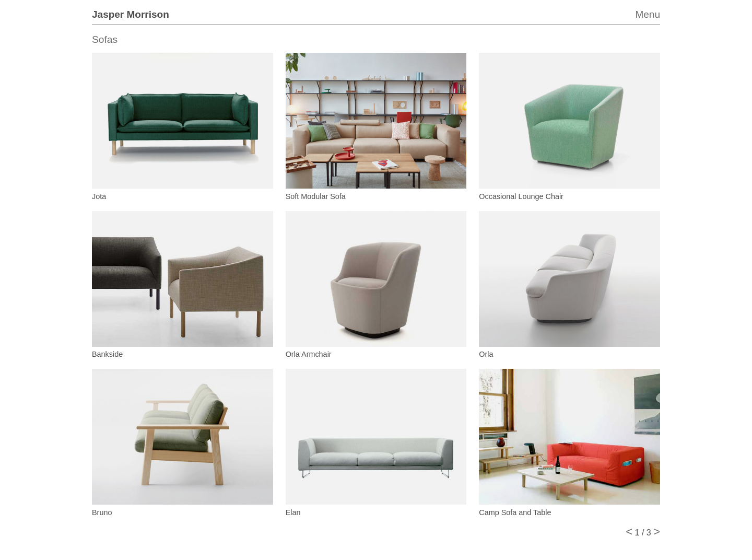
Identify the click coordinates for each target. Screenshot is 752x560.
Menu (648, 14)
